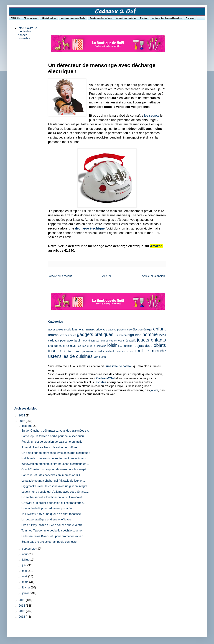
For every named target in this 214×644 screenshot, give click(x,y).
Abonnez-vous (31, 18)
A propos (190, 18)
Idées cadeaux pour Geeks (73, 18)
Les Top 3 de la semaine (92, 346)
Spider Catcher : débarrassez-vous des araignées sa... (56, 431)
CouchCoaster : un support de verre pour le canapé (54, 469)
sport (130, 351)
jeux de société (109, 341)
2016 (22, 421)
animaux (88, 329)
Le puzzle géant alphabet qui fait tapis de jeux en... (53, 481)
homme (150, 334)
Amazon (156, 246)
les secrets (152, 116)
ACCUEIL (15, 18)
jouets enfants (151, 340)
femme (53, 335)
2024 (22, 415)
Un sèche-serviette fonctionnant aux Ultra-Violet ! (52, 497)
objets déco (143, 346)
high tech (134, 335)
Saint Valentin (107, 351)
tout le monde (151, 351)
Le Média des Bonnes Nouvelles (167, 18)
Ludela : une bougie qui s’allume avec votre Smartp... (55, 492)
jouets (154, 390)
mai (25, 571)
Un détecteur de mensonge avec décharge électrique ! (56, 453)
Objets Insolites (49, 18)
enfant (160, 329)
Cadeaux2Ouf (105, 378)
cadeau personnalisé (120, 330)
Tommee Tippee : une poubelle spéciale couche (52, 530)
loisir (112, 345)
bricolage (101, 329)
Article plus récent (60, 276)
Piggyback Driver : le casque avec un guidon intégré (54, 486)
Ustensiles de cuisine (126, 18)
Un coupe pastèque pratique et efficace (46, 519)
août (25, 554)
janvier (27, 593)
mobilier (128, 346)
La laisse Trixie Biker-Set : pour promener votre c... (53, 536)
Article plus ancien (153, 276)
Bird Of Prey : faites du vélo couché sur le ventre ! (53, 525)
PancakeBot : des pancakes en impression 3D (51, 475)
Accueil (107, 276)
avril (25, 576)
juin (25, 565)
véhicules (100, 357)
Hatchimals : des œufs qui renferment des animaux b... (56, 458)
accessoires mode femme (64, 329)
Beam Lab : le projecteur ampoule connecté (49, 542)
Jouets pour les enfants (100, 18)
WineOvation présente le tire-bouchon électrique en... (55, 464)
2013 (22, 611)
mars (26, 582)
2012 (22, 617)
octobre (27, 426)
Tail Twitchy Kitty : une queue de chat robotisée (51, 514)
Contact (144, 18)
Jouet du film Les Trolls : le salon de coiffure (49, 447)
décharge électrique (90, 228)
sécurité (121, 352)
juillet (26, 560)
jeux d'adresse (91, 341)
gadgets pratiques (95, 334)
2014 (22, 606)
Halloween (121, 335)
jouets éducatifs (127, 341)
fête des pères (68, 335)
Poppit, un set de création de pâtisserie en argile (52, 442)
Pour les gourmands (82, 351)
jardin (78, 341)
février (26, 587)
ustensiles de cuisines (70, 356)
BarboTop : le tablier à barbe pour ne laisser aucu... (54, 436)
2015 (22, 600)
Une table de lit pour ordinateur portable (47, 508)
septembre (29, 549)
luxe (120, 346)
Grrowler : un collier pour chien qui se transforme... (53, 503)
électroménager (142, 329)
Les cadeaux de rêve (62, 346)
